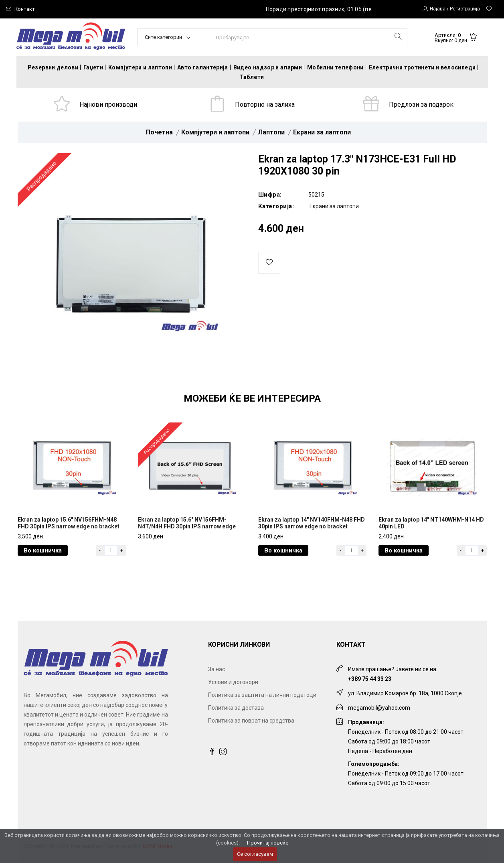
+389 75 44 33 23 (370, 679)
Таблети (252, 77)
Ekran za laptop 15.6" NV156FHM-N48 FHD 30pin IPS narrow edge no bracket (69, 523)
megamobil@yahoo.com (379, 708)
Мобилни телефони (335, 67)
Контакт (25, 9)
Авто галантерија (203, 67)
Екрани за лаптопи (322, 132)
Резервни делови (53, 67)
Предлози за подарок (421, 105)
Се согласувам (255, 854)
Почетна (159, 132)
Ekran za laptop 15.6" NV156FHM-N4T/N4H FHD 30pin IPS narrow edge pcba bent (187, 526)
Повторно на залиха (265, 105)
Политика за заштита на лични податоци (262, 695)
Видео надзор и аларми (268, 67)
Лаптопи (271, 132)
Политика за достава (236, 708)
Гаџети (93, 67)
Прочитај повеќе (268, 843)
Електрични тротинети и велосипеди (422, 67)
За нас (217, 669)
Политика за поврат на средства (251, 721)
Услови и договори (233, 682)
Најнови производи (108, 105)
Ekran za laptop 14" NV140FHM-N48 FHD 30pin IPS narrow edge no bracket (312, 523)
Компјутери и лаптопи (140, 67)
